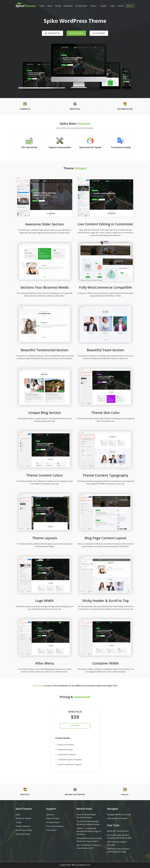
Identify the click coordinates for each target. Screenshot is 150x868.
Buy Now (75, 726)
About (50, 6)
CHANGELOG (25, 109)
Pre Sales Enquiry (53, 822)
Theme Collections (23, 826)
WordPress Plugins (23, 834)
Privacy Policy (51, 830)
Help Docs (50, 815)
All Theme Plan (81, 6)
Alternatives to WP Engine (117, 818)
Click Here (38, 686)
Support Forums (53, 818)
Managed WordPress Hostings (119, 815)
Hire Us (130, 6)
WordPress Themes (23, 818)
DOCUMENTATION (125, 109)
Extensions (68, 6)
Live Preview (76, 33)
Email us (125, 795)
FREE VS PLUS (75, 109)
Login (112, 6)
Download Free (52, 33)
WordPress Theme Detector (118, 831)
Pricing (58, 6)
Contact (121, 6)
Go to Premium (99, 33)
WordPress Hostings (24, 830)
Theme (94, 6)
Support (104, 6)
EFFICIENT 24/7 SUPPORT (75, 795)
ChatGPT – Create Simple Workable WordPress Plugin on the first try (89, 831)
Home (42, 6)
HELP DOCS (25, 795)
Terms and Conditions (55, 826)
